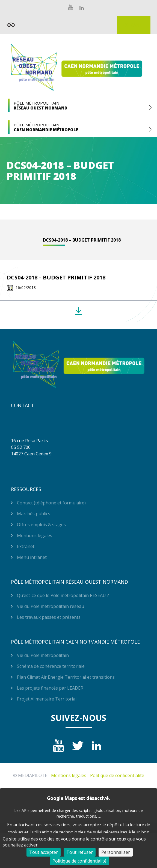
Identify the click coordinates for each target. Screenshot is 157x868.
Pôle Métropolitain (78, 105)
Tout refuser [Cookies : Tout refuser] (80, 852)
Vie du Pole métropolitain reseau (51, 606)
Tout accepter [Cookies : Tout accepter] (44, 852)
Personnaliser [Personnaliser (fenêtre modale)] (116, 852)
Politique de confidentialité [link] (79, 861)
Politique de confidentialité (117, 775)
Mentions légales (35, 535)
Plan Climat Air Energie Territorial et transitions (66, 677)
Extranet (134, 25)
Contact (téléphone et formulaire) (51, 503)
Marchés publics (34, 514)
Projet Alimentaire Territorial (47, 699)
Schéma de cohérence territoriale (51, 666)
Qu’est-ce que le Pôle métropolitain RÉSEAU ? (63, 595)
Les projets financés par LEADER (50, 688)
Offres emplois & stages (41, 525)
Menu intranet (32, 557)
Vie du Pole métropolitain (43, 655)
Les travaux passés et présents (49, 617)
